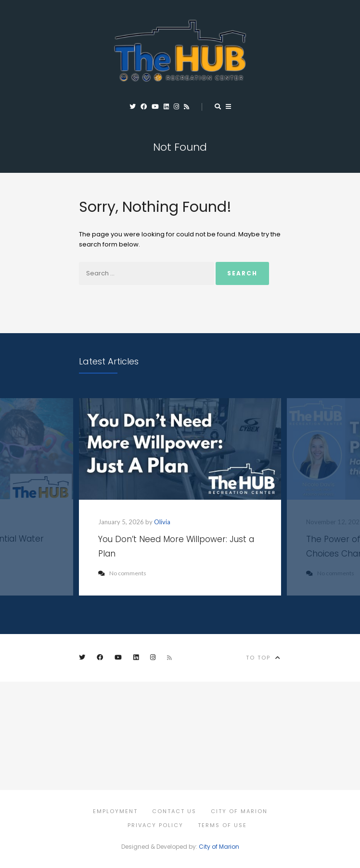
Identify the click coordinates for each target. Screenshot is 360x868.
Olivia (162, 522)
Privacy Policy (155, 825)
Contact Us (174, 811)
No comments (122, 573)
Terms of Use (222, 825)
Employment (115, 811)
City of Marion (239, 811)
